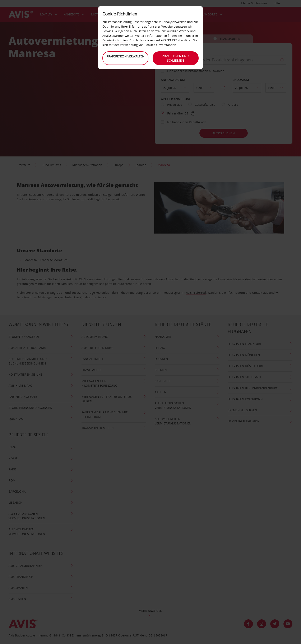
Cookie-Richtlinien (115, 40)
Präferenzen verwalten (126, 56)
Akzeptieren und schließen (176, 58)
